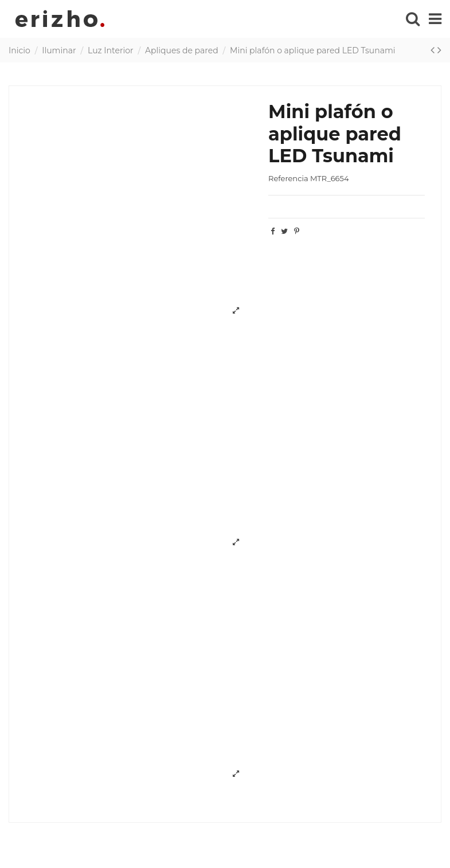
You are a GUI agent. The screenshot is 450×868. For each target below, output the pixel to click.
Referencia (288, 178)
